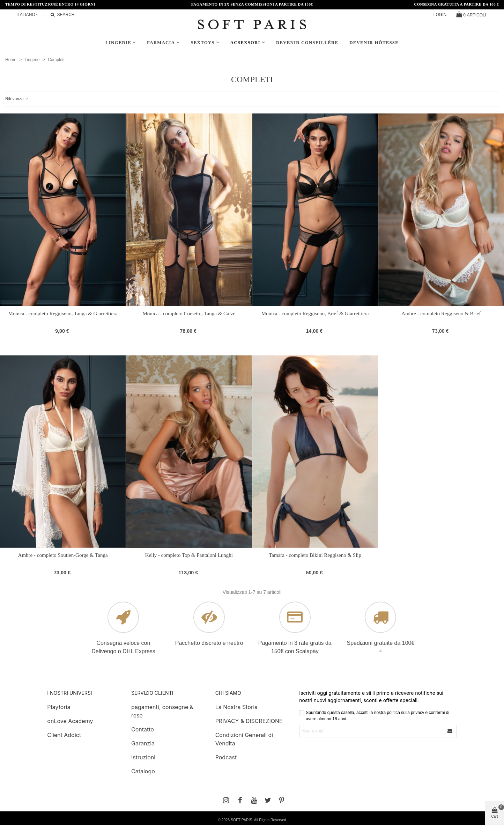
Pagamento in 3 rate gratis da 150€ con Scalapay (295, 647)
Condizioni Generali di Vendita (244, 739)
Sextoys (202, 42)
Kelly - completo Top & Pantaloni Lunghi (189, 555)
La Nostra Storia (236, 707)
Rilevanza (17, 99)
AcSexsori (245, 42)
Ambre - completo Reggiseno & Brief (441, 314)
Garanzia (143, 743)
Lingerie (118, 42)
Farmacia (161, 42)
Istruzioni (143, 757)
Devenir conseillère (307, 42)
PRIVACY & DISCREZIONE (249, 721)
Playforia (59, 707)
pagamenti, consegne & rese (162, 711)
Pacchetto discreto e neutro (209, 643)
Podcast (226, 757)
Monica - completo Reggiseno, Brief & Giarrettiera (315, 314)
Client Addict (64, 735)
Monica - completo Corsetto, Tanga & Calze (189, 314)
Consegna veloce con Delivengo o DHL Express (123, 647)
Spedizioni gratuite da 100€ (380, 643)
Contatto (143, 729)
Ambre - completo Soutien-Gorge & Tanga (63, 555)
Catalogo (143, 771)
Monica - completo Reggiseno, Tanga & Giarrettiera (63, 314)
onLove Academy (70, 721)
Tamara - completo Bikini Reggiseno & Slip (315, 555)
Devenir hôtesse (374, 42)
